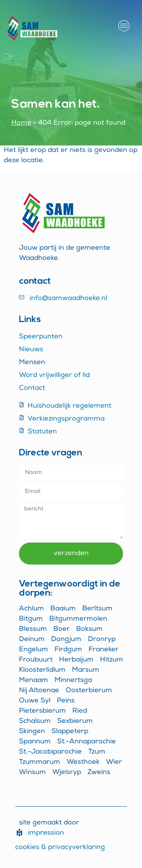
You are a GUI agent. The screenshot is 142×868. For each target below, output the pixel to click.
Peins (66, 701)
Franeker (104, 650)
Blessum (33, 629)
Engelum (34, 650)
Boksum (89, 629)
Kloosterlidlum (42, 670)
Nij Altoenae (39, 691)
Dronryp (102, 640)
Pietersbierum (42, 711)
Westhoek (83, 762)
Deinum (32, 640)
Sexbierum (75, 721)
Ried (80, 711)
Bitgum (31, 619)
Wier (114, 762)
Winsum (32, 773)
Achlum (31, 609)
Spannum (35, 742)
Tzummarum (40, 762)
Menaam (34, 680)
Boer (62, 629)
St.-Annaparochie (87, 742)
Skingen (32, 732)
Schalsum (35, 721)
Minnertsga (73, 680)
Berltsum (97, 609)
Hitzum (112, 660)
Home (21, 123)
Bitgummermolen (78, 619)
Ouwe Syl (35, 701)
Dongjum (66, 640)
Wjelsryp (67, 773)
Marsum (86, 670)
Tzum (97, 752)
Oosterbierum (89, 691)
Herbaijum (76, 660)
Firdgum (68, 650)
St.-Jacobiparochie (50, 752)
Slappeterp (70, 732)
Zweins (99, 773)
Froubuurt (36, 660)
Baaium (63, 609)
